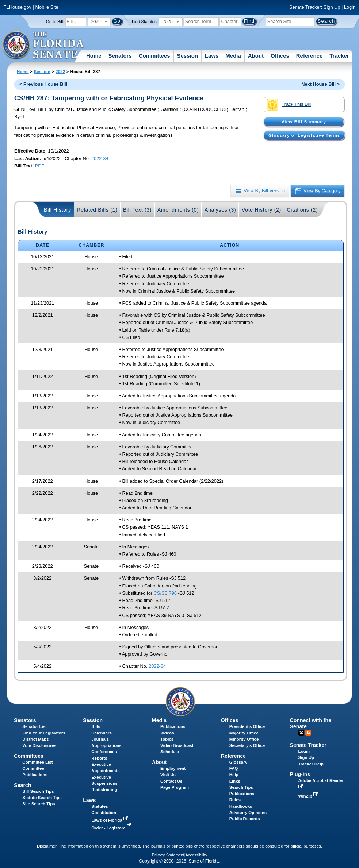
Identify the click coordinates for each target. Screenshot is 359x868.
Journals (100, 739)
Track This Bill (289, 105)
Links (235, 781)
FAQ (234, 768)
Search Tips (241, 787)
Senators (120, 56)
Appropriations (106, 745)
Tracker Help (311, 764)
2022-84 (100, 159)
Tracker (339, 56)
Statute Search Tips (42, 798)
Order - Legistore (112, 828)
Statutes (100, 806)
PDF (40, 166)
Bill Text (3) (137, 210)
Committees (154, 56)
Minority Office (244, 739)
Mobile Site (47, 7)
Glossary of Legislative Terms (304, 135)
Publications (173, 726)
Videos (167, 733)
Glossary (238, 762)
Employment (173, 768)
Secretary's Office (247, 745)
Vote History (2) (261, 210)
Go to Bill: (55, 22)
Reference (310, 56)
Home (94, 56)
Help (234, 775)
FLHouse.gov (18, 7)
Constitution (104, 813)
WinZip (309, 796)
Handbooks (241, 806)
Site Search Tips (39, 804)
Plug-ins (300, 774)
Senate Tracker (308, 745)
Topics (167, 739)
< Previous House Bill (43, 84)
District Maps (35, 739)
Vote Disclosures (39, 745)
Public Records (245, 819)
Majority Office (244, 733)
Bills (96, 726)
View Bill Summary (304, 122)
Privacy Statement (168, 855)
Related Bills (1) (97, 210)
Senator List (35, 726)
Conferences (104, 752)
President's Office (247, 726)
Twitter (301, 733)
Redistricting (104, 790)
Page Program (175, 787)
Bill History (58, 210)
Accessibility (196, 855)
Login (350, 7)
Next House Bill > (320, 84)
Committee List (37, 762)
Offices (280, 56)
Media (233, 56)
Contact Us (171, 781)
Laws (212, 56)
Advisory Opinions (248, 813)
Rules (235, 800)
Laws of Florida (110, 820)
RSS (308, 733)
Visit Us (168, 775)
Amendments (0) (178, 210)
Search (22, 785)
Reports (99, 758)
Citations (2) (302, 210)
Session (187, 56)
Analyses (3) (220, 210)
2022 (60, 72)
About (256, 56)
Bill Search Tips (38, 791)
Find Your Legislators (44, 733)
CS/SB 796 (165, 593)
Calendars (102, 733)
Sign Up (332, 7)
